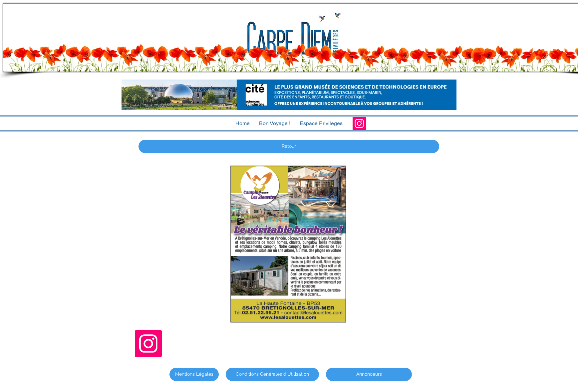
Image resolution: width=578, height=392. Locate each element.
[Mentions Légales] (194, 374)
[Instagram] (359, 123)
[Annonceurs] (369, 374)
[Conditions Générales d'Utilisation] (272, 374)
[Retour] (289, 146)
